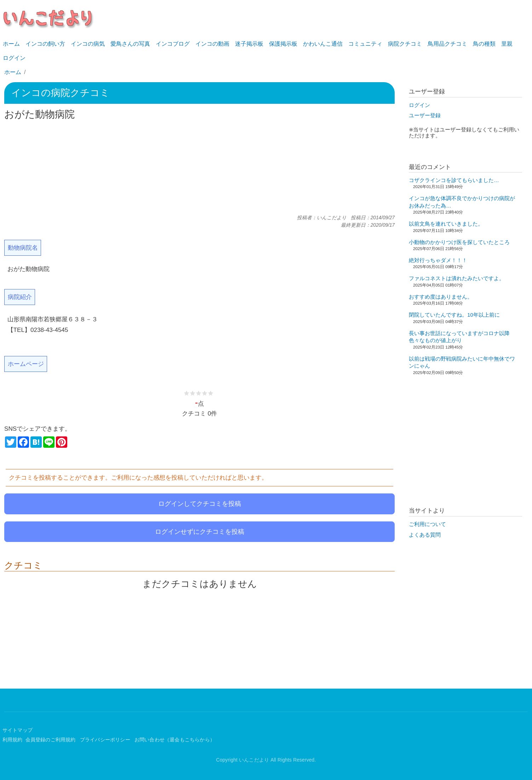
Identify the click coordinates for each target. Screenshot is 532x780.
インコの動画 (212, 44)
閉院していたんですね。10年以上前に (454, 315)
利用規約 (13, 740)
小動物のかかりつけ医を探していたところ (459, 242)
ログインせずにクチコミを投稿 (200, 532)
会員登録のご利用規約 (51, 740)
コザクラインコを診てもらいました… (454, 180)
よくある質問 (425, 535)
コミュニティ (365, 44)
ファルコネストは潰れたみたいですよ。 (457, 278)
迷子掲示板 (249, 44)
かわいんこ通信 (323, 44)
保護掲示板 (283, 44)
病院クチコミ (405, 44)
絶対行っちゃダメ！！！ (438, 260)
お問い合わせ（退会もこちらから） (175, 740)
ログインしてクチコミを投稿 (200, 504)
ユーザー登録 (425, 115)
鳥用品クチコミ (447, 44)
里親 (507, 44)
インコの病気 (88, 44)
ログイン (14, 58)
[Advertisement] (200, 168)
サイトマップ (18, 730)
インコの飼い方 (45, 44)
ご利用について (427, 524)
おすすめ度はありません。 (441, 297)
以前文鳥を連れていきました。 (446, 224)
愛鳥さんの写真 (130, 44)
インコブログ (173, 44)
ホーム (11, 44)
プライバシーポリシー (106, 740)
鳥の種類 (484, 44)
